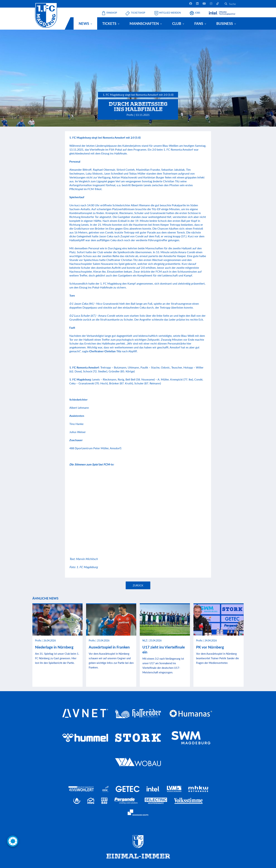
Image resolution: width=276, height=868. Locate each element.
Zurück (138, 585)
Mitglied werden (170, 13)
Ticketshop (138, 13)
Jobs (197, 13)
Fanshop (112, 13)
